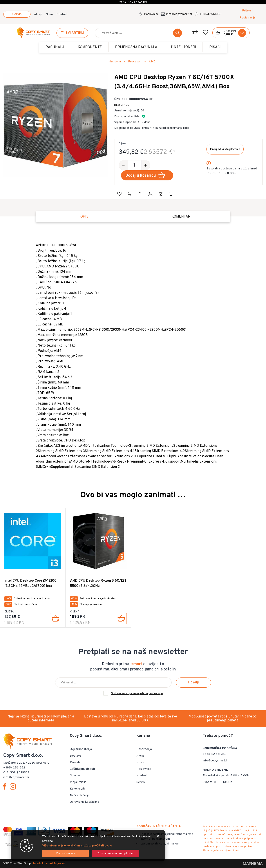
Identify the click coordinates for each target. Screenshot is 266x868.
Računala (55, 47)
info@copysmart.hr (179, 14)
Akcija (38, 14)
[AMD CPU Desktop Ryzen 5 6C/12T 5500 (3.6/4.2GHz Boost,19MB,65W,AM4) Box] (121, 619)
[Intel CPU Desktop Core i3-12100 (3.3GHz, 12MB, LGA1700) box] (56, 619)
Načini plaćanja (80, 795)
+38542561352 (211, 14)
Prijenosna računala (136, 47)
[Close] (65, 853)
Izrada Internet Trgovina (49, 863)
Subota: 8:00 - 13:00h (217, 782)
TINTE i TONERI (183, 47)
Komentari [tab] (182, 217)
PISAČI (215, 47)
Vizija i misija (78, 782)
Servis (17, 14)
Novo (49, 14)
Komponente (90, 47)
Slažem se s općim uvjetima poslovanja (137, 693)
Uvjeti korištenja (81, 749)
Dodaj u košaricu (146, 175)
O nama (75, 776)
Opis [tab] (84, 217)
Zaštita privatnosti (82, 769)
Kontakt (62, 14)
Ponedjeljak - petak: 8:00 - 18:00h (226, 776)
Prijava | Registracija (247, 14)
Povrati (75, 762)
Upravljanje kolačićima (84, 802)
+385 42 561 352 (215, 754)
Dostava (76, 756)
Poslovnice (151, 14)
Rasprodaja (144, 749)
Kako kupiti (77, 789)
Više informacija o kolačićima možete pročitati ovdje (77, 846)
